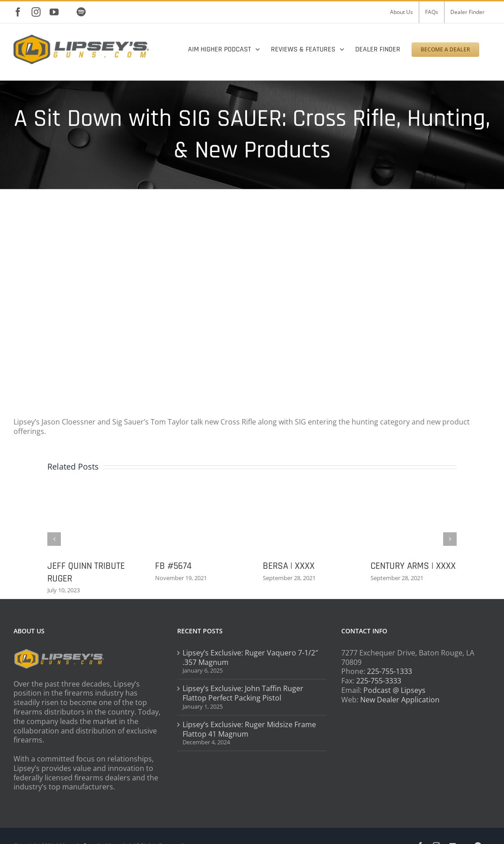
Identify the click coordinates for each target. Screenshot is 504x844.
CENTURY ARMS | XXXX (413, 566)
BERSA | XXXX (289, 566)
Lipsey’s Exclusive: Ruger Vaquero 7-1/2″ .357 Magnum (250, 658)
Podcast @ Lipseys (394, 690)
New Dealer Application (400, 700)
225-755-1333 (389, 671)
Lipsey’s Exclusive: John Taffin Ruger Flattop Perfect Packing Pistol (243, 693)
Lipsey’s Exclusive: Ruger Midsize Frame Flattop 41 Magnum (249, 729)
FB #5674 (173, 566)
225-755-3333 (379, 681)
